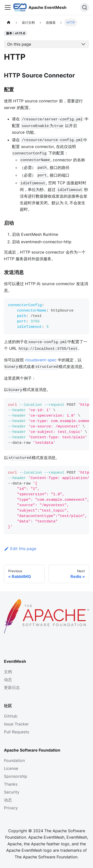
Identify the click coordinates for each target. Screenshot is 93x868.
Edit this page (20, 549)
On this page (19, 44)
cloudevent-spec (41, 360)
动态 (8, 680)
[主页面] (9, 23)
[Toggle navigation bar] (8, 7)
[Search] (85, 7)
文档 (8, 672)
